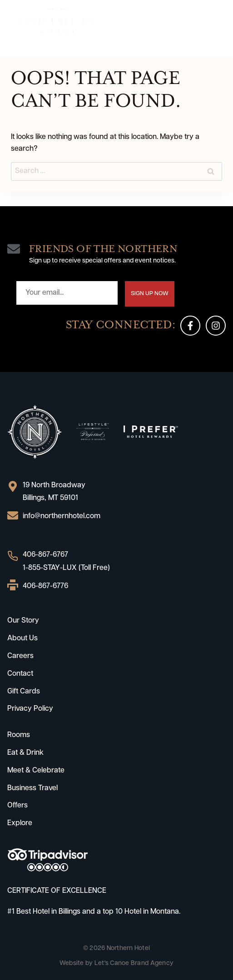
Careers (20, 656)
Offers (17, 806)
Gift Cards (24, 692)
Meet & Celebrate (36, 771)
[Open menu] (217, 21)
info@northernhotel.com (62, 516)
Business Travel (32, 788)
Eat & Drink (25, 753)
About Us (22, 638)
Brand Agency (152, 963)
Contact (20, 674)
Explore (20, 823)
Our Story (23, 621)
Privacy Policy (30, 709)
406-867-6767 (45, 555)
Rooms (19, 735)
